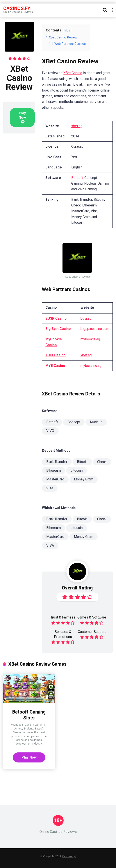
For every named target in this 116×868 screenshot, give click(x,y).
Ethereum (54, 470)
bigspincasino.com (95, 329)
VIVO (50, 431)
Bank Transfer (57, 462)
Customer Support (92, 632)
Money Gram (84, 479)
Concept (74, 422)
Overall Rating (77, 588)
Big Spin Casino (58, 329)
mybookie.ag (90, 339)
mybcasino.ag (91, 366)
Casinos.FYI (18, 8)
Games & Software (92, 617)
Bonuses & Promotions (63, 634)
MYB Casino (55, 366)
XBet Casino (73, 73)
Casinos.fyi (69, 856)
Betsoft (77, 178)
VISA (50, 545)
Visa (50, 488)
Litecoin (77, 470)
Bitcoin (82, 462)
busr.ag (86, 318)
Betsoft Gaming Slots (29, 715)
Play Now (22, 117)
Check (102, 462)
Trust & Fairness (63, 617)
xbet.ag (77, 126)
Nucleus (96, 422)
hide (67, 30)
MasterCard (55, 479)
